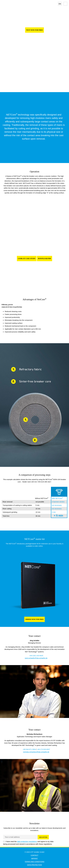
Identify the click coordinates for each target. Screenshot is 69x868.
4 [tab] (39, 285)
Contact (34, 855)
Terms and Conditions (34, 862)
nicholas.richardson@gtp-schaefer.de (36, 752)
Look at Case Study (27, 259)
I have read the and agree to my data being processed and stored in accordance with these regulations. (28, 843)
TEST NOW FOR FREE (34, 30)
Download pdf (45, 259)
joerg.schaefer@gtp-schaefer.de (36, 658)
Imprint (34, 858)
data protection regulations (27, 842)
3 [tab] (36, 285)
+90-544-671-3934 (29, 749)
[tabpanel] (34, 251)
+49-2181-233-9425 (36, 656)
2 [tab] (33, 285)
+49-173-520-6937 (43, 749)
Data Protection (34, 865)
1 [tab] (30, 285)
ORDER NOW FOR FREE (34, 619)
